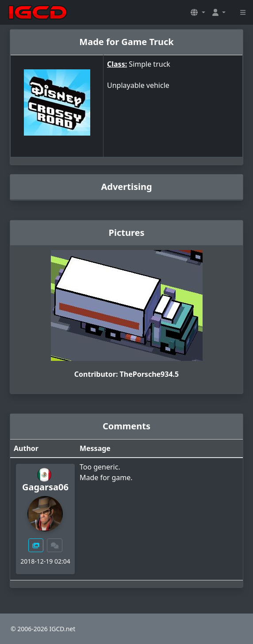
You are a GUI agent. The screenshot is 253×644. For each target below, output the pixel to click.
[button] (198, 12)
